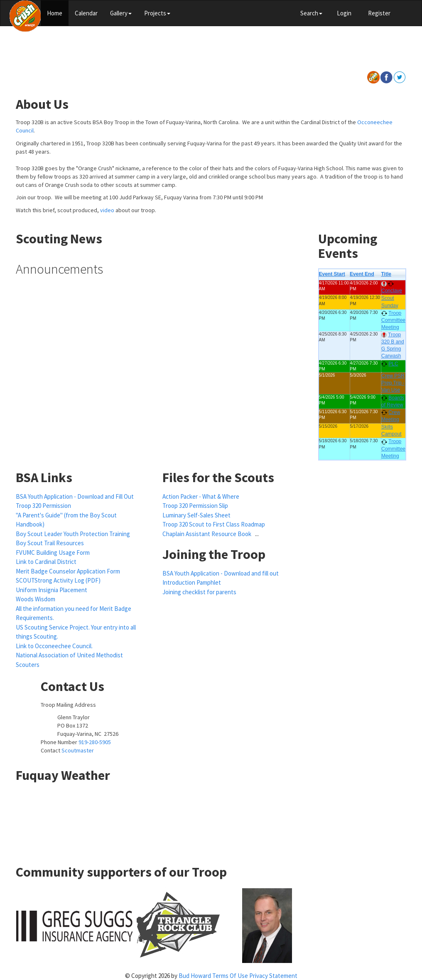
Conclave (392, 291)
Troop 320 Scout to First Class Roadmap (214, 524)
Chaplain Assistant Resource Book (207, 534)
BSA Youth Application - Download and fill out (221, 573)
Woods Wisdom (36, 599)
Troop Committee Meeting (393, 320)
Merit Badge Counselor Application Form (68, 571)
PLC (393, 364)
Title (386, 274)
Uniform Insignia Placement (52, 590)
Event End (362, 274)
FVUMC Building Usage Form (53, 552)
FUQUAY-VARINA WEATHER (211, 821)
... (257, 534)
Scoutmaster (78, 750)
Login (344, 13)
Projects (157, 13)
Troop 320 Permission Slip (195, 506)
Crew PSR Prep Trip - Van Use (393, 383)
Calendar (86, 13)
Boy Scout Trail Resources (50, 543)
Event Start (332, 274)
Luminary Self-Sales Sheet (196, 515)
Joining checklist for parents (199, 592)
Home (55, 13)
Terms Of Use (230, 976)
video (107, 210)
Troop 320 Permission (43, 506)
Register (379, 13)
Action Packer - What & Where (201, 496)
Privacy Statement (273, 976)
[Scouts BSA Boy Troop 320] (25, 15)
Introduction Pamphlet (192, 582)
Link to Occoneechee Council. (54, 646)
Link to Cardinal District (46, 562)
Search (311, 13)
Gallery (121, 13)
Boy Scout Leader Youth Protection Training (73, 534)
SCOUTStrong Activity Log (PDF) (58, 580)
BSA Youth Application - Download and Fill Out (75, 496)
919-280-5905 (95, 742)
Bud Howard (195, 976)
